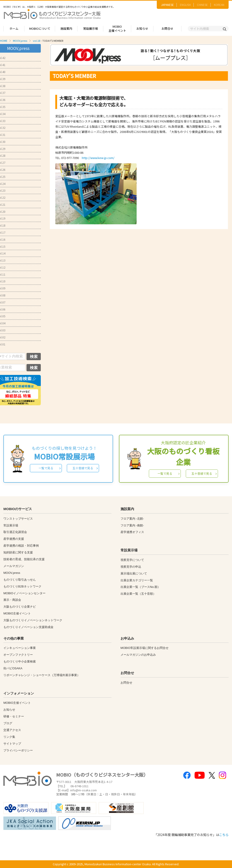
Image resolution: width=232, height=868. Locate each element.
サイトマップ (12, 744)
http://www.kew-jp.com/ (98, 158)
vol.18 (36, 41)
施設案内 (66, 28)
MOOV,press (20, 41)
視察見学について (132, 560)
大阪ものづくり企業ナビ (20, 607)
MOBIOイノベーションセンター (24, 593)
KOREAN (219, 5)
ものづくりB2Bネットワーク (22, 586)
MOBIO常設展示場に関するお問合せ (145, 648)
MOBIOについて (40, 28)
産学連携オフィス (132, 532)
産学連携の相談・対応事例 (21, 546)
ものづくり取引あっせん (20, 580)
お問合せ (167, 28)
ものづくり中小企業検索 (20, 661)
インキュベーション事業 (20, 648)
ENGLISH (185, 5)
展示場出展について (134, 573)
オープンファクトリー (18, 655)
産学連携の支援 (14, 539)
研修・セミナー (14, 716)
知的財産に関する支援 (18, 552)
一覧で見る (46, 468)
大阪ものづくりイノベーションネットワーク (33, 620)
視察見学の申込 (131, 567)
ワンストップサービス (18, 519)
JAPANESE (167, 5)
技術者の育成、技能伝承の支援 (24, 559)
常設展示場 (91, 28)
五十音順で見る (83, 468)
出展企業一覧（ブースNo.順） (140, 587)
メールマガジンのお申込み (138, 655)
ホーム (14, 28)
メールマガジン (14, 566)
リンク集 (9, 737)
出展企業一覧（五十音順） (138, 594)
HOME (4, 41)
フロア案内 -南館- (132, 525)
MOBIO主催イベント (117, 29)
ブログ (8, 723)
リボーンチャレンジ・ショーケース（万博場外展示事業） (42, 675)
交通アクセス (12, 730)
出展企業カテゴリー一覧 (137, 580)
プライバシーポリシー (18, 750)
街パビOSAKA (13, 668)
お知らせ (142, 28)
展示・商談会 (12, 600)
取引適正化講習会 (15, 532)
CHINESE (202, 5)
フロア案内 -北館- (132, 519)
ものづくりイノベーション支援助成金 (28, 627)
